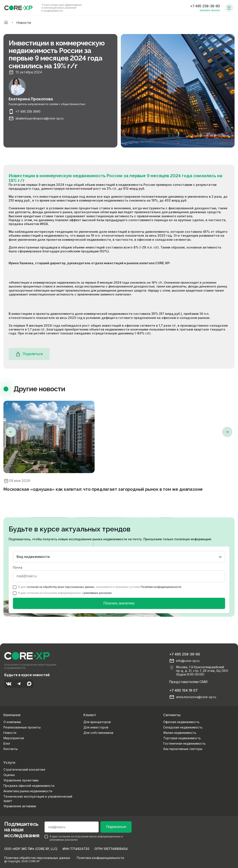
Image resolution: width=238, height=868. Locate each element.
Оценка (9, 775)
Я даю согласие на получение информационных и (62, 593)
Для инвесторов (96, 727)
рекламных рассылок (98, 593)
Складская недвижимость (183, 727)
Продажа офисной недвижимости (29, 786)
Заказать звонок (210, 10)
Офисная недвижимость (181, 722)
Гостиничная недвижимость (184, 743)
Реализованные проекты (22, 727)
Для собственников (98, 733)
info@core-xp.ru (188, 661)
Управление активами (20, 806)
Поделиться (29, 354)
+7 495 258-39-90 (205, 6)
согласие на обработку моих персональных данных (61, 587)
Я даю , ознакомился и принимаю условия (97, 587)
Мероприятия (14, 738)
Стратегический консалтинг (25, 769)
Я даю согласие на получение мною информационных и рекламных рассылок (84, 838)
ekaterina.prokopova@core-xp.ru (39, 118)
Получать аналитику (119, 603)
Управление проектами (21, 780)
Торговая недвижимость (182, 738)
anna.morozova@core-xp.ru (196, 697)
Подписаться (116, 827)
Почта (18, 568)
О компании (12, 722)
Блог (7, 743)
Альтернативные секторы (183, 749)
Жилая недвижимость (180, 733)
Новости (10, 733)
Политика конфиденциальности (100, 858)
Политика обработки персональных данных (37, 858)
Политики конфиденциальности (161, 587)
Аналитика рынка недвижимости (28, 791)
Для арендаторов (97, 722)
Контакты (11, 749)
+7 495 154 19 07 (183, 690)
